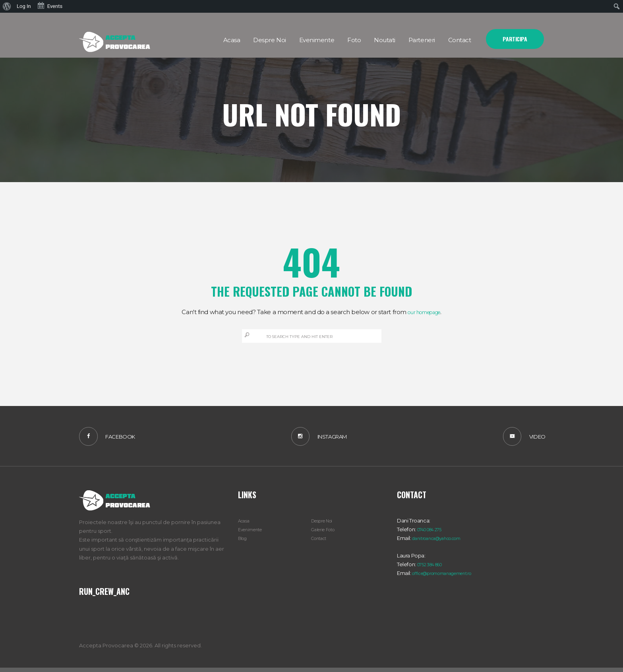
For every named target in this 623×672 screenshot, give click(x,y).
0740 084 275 (433, 534)
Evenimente (253, 534)
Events (50, 6)
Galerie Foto (326, 534)
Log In (24, 6)
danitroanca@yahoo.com (443, 542)
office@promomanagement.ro (450, 577)
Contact (321, 542)
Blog (244, 542)
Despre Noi (325, 525)
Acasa (245, 525)
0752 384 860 (433, 569)
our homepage (424, 312)
